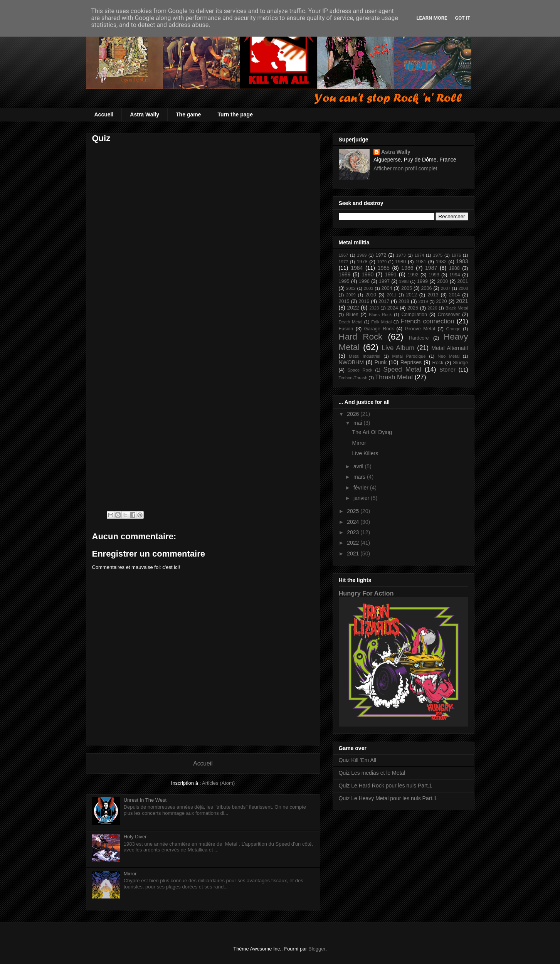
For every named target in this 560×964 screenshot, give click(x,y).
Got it (462, 18)
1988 (454, 268)
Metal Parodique (409, 356)
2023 (374, 308)
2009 (351, 295)
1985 (384, 268)
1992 (413, 275)
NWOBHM (351, 362)
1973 (401, 255)
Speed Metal (402, 369)
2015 (344, 301)
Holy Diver (135, 837)
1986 (407, 268)
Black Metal (457, 308)
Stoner (447, 370)
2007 (446, 288)
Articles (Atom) (218, 783)
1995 (344, 281)
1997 (384, 281)
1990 (367, 274)
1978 (362, 262)
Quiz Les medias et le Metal (372, 773)
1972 (381, 255)
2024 (393, 308)
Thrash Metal (394, 377)
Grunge (453, 329)
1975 (438, 255)
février (362, 488)
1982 (441, 262)
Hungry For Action (366, 593)
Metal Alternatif (450, 348)
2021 (462, 301)
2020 (442, 301)
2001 (463, 281)
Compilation (414, 315)
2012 (412, 295)
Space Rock (360, 370)
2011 (392, 295)
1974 (420, 255)
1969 (362, 255)
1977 (344, 262)
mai (358, 423)
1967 (344, 255)
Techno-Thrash (353, 378)
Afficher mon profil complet (405, 168)
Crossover (449, 315)
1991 (391, 274)
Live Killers (365, 453)
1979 (382, 262)
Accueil (104, 114)
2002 (351, 288)
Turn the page (235, 114)
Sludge (460, 363)
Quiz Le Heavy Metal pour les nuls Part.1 (388, 798)
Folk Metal (381, 322)
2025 (413, 308)
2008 (463, 288)
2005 (407, 288)
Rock (438, 363)
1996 (364, 281)
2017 (384, 301)
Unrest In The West (145, 800)
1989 (345, 274)
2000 (442, 281)
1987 (431, 268)
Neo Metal (449, 356)
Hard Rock (361, 337)
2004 (387, 288)
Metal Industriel (364, 356)
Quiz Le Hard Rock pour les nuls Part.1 (386, 786)
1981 (421, 262)
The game (188, 114)
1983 (462, 261)
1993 (434, 275)
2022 (353, 308)
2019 (423, 301)
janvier (362, 498)
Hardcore (419, 338)
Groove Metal (420, 329)
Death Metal (351, 322)
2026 (432, 308)
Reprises (411, 362)
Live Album (398, 348)
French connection (427, 321)
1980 (400, 262)
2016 (364, 301)
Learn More (432, 18)
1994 (455, 275)
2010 (371, 295)
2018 (404, 301)
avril (359, 466)
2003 (369, 288)
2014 (454, 295)
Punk (380, 362)
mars (360, 477)
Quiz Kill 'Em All (358, 760)
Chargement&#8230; (188, 324)
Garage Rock (379, 329)
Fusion (346, 329)
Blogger (317, 949)
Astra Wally (145, 114)
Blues (352, 315)
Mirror (130, 874)
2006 (426, 288)
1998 (404, 281)
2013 (433, 295)
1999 (422, 281)
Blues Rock (380, 315)
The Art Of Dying (372, 432)
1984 (357, 268)
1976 (456, 255)
